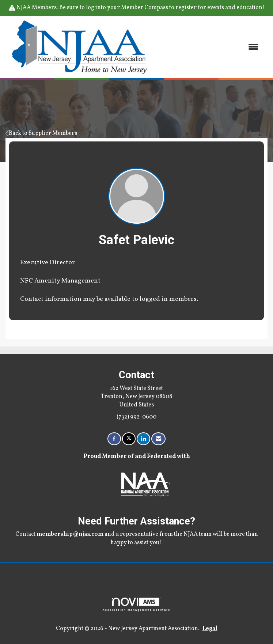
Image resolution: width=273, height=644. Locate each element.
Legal (210, 629)
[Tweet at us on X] (129, 439)
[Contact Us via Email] (158, 439)
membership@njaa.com (70, 534)
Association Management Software (137, 604)
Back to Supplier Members (41, 133)
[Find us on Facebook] (114, 439)
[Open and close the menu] (209, 47)
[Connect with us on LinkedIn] (143, 439)
